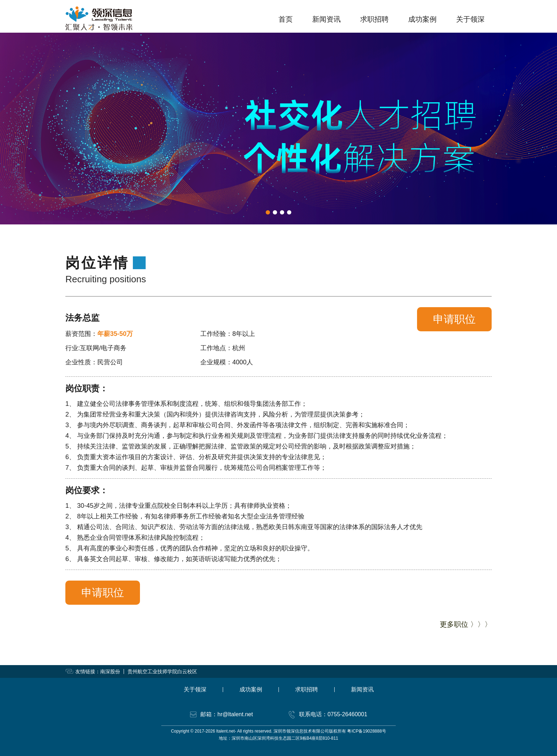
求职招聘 (374, 19)
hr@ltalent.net (235, 714)
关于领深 (470, 19)
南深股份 (110, 671)
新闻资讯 (326, 19)
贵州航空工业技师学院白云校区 (162, 671)
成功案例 (422, 19)
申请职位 (454, 319)
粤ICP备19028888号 (366, 731)
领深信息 (99, 18)
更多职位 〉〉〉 (466, 624)
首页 (286, 19)
